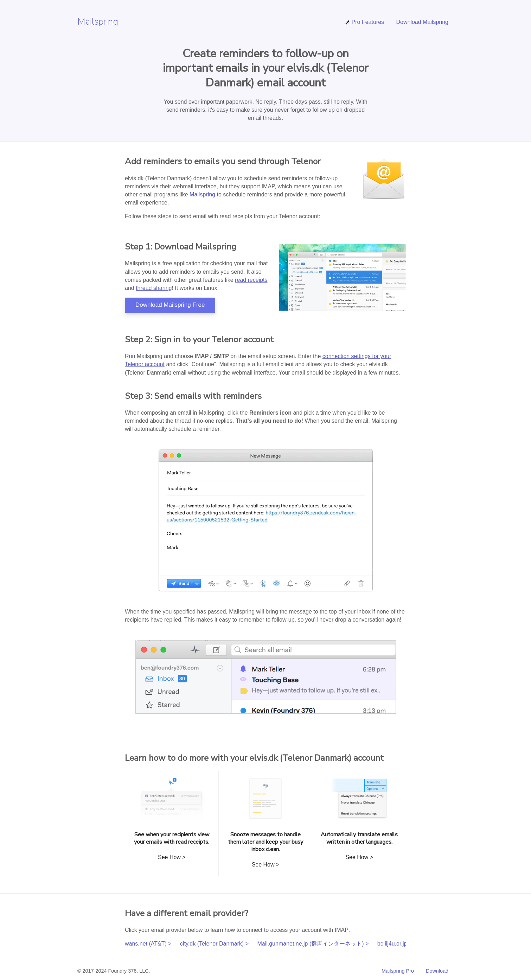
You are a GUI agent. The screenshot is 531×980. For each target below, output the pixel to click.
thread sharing (154, 288)
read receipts (251, 280)
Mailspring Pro (398, 971)
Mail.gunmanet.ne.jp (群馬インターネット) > (313, 944)
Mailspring (98, 22)
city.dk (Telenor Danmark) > (214, 944)
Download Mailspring (422, 22)
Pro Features (364, 22)
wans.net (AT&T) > (148, 944)
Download (437, 971)
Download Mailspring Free (170, 305)
